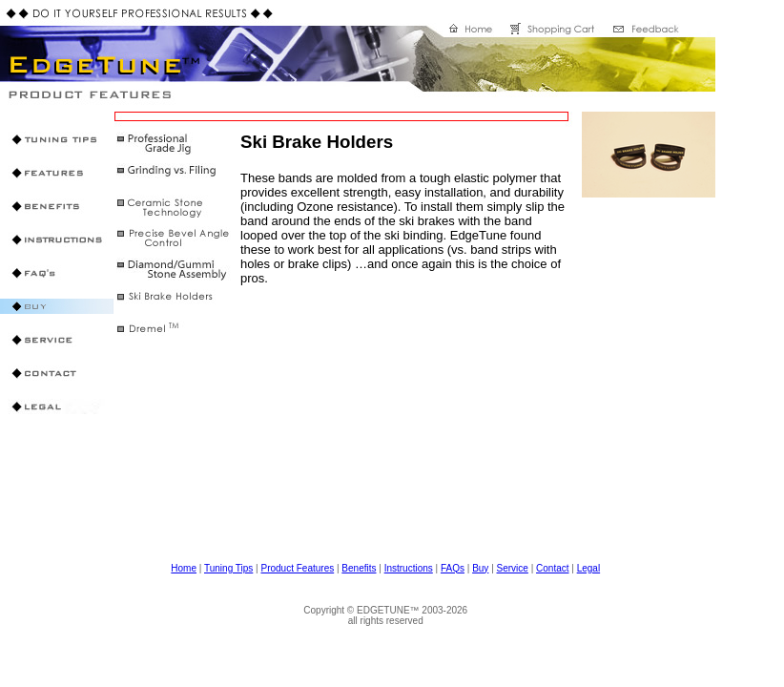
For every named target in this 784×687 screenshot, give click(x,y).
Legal (588, 568)
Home (184, 568)
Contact (552, 568)
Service (513, 568)
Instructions (409, 568)
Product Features (297, 568)
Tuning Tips (228, 568)
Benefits (359, 568)
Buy (480, 568)
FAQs (453, 568)
